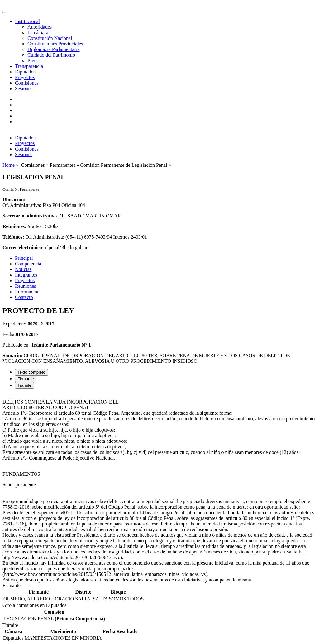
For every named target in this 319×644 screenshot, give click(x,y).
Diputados (25, 72)
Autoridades (40, 27)
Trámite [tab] (24, 385)
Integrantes (26, 275)
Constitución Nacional (50, 38)
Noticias (23, 269)
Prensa (34, 61)
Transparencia (29, 66)
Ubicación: (14, 200)
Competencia (28, 264)
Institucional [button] (27, 21)
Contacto (24, 297)
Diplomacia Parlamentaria (53, 49)
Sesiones (24, 89)
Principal (24, 258)
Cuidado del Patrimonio (51, 55)
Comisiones (27, 83)
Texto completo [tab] (31, 372)
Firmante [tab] (26, 379)
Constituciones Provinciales (55, 44)
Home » (11, 165)
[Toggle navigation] (5, 12)
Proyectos (25, 77)
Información (27, 292)
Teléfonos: (13, 237)
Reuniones (26, 286)
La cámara (38, 33)
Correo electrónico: (23, 247)
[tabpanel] (159, 488)
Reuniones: (14, 226)
